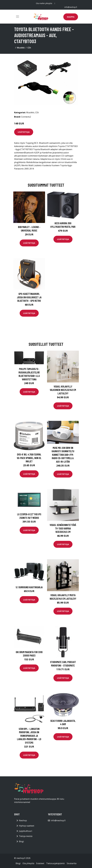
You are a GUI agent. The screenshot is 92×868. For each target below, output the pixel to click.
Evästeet (40, 863)
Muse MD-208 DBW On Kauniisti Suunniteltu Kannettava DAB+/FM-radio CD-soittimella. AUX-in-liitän (63, 455)
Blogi (21, 841)
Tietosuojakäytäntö (55, 863)
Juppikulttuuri (25, 831)
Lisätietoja (24, 132)
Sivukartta (72, 863)
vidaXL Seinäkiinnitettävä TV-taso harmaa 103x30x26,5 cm (63, 528)
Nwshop (23, 820)
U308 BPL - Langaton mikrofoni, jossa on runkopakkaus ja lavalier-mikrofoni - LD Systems (29, 736)
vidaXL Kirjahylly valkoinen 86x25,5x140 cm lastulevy (63, 390)
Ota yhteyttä (28, 863)
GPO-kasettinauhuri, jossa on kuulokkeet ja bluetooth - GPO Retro (29, 297)
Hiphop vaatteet (27, 826)
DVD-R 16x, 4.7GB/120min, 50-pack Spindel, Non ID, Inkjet (29, 458)
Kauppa (71, 17)
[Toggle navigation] (18, 17)
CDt (29, 48)
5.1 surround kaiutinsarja (29, 587)
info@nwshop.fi (71, 7)
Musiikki (21, 48)
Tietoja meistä (26, 836)
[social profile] (55, 3)
